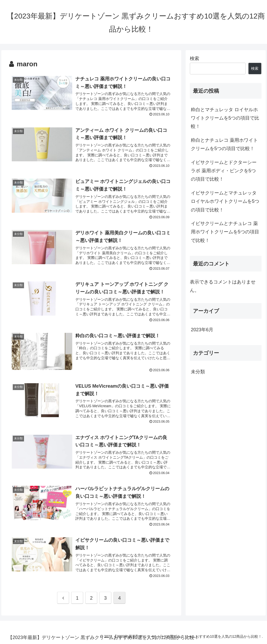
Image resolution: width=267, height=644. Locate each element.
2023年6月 (202, 330)
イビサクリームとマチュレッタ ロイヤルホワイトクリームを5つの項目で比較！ (225, 201)
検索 (195, 58)
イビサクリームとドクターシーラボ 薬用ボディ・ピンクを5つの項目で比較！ (224, 171)
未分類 (198, 372)
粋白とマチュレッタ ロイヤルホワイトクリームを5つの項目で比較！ (225, 118)
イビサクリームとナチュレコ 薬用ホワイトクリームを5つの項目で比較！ (225, 232)
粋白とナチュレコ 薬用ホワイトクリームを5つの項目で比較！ (224, 144)
